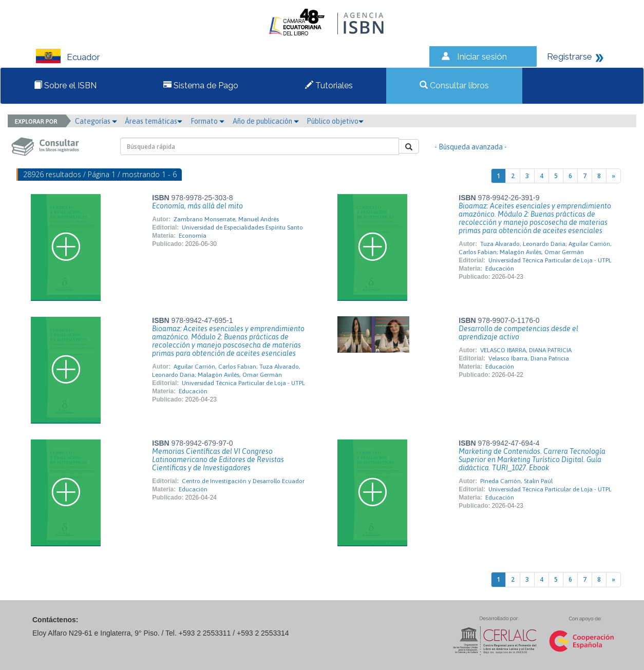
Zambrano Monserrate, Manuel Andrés (226, 219)
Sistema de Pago (201, 85)
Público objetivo (335, 121)
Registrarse (570, 56)
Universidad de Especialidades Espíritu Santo (242, 227)
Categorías (96, 121)
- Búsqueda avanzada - (471, 147)
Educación (500, 269)
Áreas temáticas (154, 121)
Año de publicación (266, 121)
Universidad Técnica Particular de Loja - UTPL (550, 260)
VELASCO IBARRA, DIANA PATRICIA (526, 350)
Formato (207, 121)
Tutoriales (329, 85)
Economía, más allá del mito (197, 206)
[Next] (613, 176)
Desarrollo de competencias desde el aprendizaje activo (518, 333)
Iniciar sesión (482, 56)
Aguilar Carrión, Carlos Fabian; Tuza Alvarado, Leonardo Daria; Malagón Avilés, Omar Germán (226, 371)
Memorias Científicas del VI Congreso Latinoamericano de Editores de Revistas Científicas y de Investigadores (218, 460)
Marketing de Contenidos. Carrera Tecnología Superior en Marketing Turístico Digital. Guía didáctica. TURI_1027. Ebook (532, 460)
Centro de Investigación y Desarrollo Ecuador (243, 481)
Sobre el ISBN (65, 85)
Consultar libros (454, 85)
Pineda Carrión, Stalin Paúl (516, 481)
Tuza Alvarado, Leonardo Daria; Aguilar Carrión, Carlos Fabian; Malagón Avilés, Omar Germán (535, 248)
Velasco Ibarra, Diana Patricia (529, 358)
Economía (193, 236)
